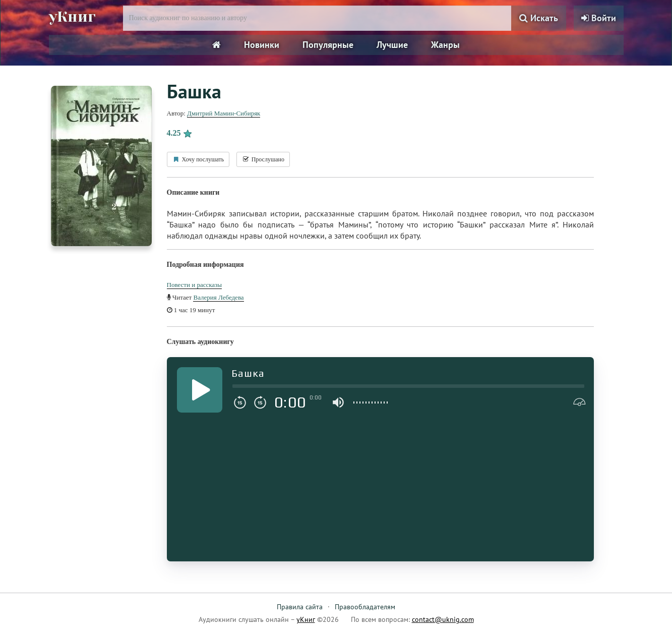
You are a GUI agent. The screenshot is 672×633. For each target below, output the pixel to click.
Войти (599, 18)
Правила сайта (300, 607)
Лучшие (392, 45)
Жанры (445, 45)
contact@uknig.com (443, 619)
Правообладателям (365, 607)
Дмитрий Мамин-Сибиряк (224, 113)
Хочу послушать (198, 159)
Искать (539, 18)
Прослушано (263, 159)
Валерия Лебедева (218, 297)
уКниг (73, 17)
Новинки (262, 45)
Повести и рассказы (194, 285)
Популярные (328, 45)
